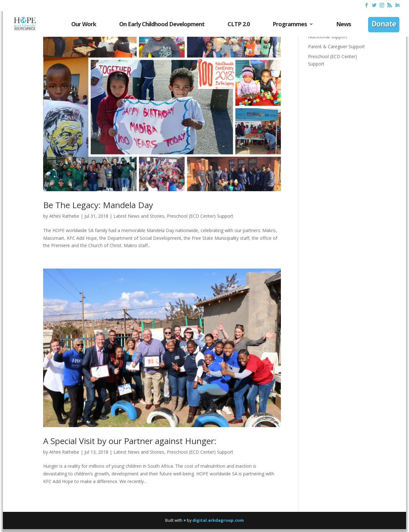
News (343, 25)
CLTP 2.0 (239, 25)
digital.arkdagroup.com (218, 520)
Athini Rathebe (64, 216)
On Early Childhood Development (162, 25)
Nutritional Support (328, 37)
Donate (384, 25)
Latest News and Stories (139, 216)
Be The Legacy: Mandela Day (98, 205)
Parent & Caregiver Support (336, 47)
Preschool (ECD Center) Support (200, 216)
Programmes (290, 25)
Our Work (84, 25)
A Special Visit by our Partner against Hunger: (130, 441)
